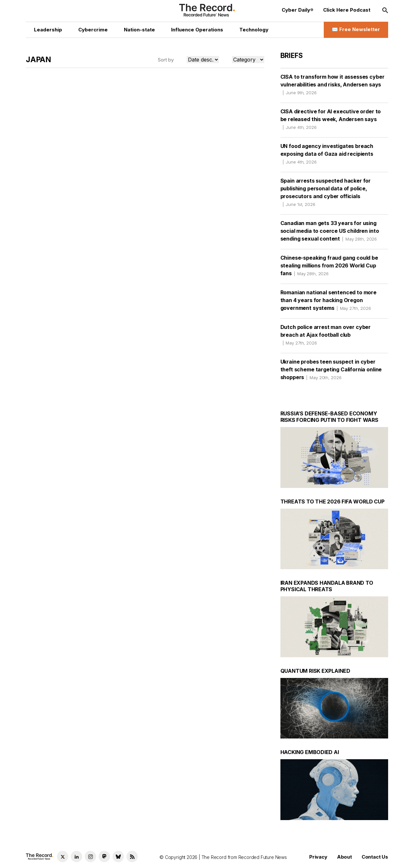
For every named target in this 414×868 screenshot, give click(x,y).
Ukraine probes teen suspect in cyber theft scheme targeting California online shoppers (331, 369)
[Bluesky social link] (118, 857)
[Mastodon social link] (104, 857)
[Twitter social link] (63, 857)
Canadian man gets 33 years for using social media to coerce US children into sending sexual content (330, 231)
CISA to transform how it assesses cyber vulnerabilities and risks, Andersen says (332, 85)
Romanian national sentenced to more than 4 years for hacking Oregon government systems (328, 300)
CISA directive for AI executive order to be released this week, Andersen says (331, 119)
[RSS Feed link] (132, 857)
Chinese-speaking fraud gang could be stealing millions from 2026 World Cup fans (329, 265)
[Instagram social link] (90, 857)
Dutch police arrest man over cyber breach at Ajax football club (326, 335)
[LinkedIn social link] (76, 857)
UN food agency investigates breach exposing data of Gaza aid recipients (327, 154)
